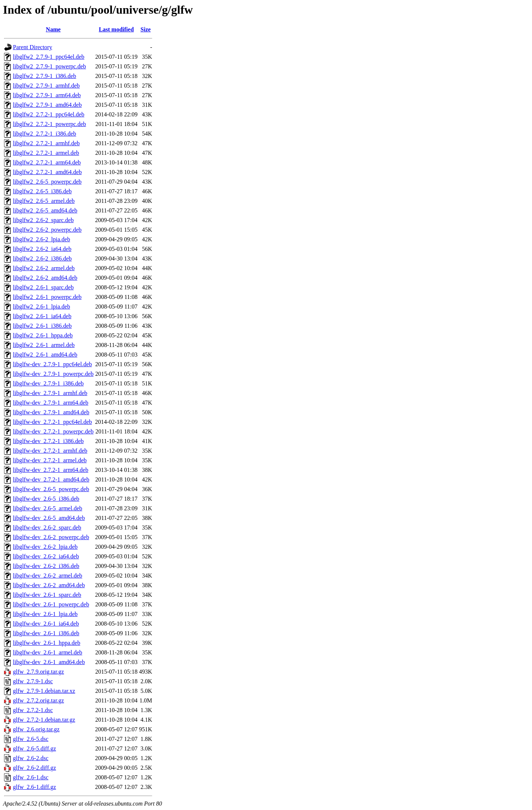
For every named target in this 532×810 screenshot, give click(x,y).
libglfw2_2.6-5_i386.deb (42, 191)
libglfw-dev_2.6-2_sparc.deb (47, 527)
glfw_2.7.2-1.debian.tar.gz (44, 720)
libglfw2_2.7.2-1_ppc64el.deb (49, 114)
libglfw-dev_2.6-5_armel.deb (48, 508)
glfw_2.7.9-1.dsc (33, 681)
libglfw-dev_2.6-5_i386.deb (46, 499)
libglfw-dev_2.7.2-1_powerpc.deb (53, 431)
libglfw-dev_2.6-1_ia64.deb (46, 624)
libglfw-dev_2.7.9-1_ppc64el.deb (52, 364)
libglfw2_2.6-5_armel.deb (44, 201)
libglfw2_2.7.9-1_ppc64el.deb (49, 57)
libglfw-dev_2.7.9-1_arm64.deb (51, 403)
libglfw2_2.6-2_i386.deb (42, 258)
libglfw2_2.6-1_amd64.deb (45, 355)
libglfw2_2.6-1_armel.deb (44, 345)
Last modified (116, 29)
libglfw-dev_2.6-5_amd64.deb (49, 518)
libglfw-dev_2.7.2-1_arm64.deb (51, 470)
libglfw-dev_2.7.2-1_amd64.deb (51, 479)
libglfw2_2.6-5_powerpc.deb (47, 182)
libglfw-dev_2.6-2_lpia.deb (45, 547)
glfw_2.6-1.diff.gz (35, 787)
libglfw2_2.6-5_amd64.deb (45, 210)
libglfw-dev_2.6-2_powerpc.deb (51, 537)
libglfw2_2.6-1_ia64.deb (42, 316)
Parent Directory (33, 47)
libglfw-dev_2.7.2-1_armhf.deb (50, 451)
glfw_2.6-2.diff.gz (35, 768)
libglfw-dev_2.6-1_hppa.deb (47, 643)
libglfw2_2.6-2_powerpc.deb (47, 230)
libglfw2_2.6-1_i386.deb (42, 326)
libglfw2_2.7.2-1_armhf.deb (46, 143)
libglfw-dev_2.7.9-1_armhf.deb (50, 393)
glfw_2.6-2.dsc (31, 758)
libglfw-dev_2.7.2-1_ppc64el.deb (52, 422)
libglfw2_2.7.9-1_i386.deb (45, 76)
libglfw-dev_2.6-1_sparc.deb (47, 595)
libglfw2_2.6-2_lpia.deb (42, 239)
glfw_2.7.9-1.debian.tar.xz (44, 691)
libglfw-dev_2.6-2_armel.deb (48, 576)
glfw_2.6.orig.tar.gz (36, 729)
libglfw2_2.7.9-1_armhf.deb (46, 86)
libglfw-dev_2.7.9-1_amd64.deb (51, 412)
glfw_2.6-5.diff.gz (35, 748)
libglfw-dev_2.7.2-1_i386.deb (48, 441)
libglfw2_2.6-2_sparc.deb (43, 220)
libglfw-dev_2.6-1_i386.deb (46, 633)
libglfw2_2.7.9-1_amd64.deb (47, 105)
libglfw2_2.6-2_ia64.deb (42, 249)
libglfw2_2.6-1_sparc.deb (43, 287)
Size (146, 29)
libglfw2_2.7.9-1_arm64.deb (47, 95)
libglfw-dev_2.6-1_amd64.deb (49, 662)
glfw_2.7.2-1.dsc (33, 710)
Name (53, 29)
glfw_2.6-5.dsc (31, 739)
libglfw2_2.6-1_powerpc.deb (47, 297)
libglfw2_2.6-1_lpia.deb (42, 307)
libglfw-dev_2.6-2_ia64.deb (46, 556)
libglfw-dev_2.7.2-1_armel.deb (50, 460)
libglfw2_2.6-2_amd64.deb (45, 278)
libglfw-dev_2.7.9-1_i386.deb (48, 383)
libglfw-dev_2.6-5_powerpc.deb (51, 489)
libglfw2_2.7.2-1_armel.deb (46, 153)
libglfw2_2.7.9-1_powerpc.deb (50, 66)
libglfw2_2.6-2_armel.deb (44, 268)
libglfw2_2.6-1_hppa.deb (43, 335)
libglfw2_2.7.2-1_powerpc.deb (50, 124)
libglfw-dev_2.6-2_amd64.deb (49, 585)
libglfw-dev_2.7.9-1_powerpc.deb (53, 374)
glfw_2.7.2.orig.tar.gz (38, 700)
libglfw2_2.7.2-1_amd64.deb (47, 172)
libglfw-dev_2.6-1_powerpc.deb (51, 604)
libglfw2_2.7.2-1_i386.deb (45, 134)
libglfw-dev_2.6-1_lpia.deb (45, 614)
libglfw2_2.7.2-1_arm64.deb (47, 162)
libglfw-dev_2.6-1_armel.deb (48, 652)
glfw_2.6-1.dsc (31, 777)
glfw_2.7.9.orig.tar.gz (38, 672)
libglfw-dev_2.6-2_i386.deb (46, 566)
